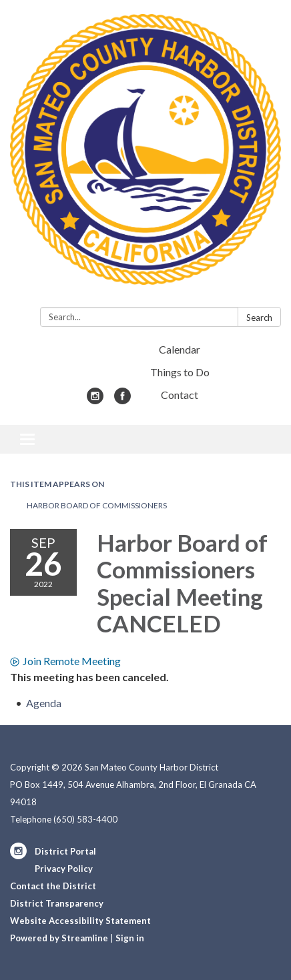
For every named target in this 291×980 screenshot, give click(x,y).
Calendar (180, 349)
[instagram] (95, 400)
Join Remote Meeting (65, 661)
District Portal (65, 851)
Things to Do (180, 372)
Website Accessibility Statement (80, 921)
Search (259, 318)
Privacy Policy (64, 869)
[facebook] (122, 400)
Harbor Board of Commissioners (97, 505)
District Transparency (57, 903)
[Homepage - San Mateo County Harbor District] (145, 156)
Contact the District (53, 886)
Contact (180, 395)
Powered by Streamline (59, 938)
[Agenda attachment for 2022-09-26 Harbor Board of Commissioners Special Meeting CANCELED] (44, 703)
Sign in (130, 938)
